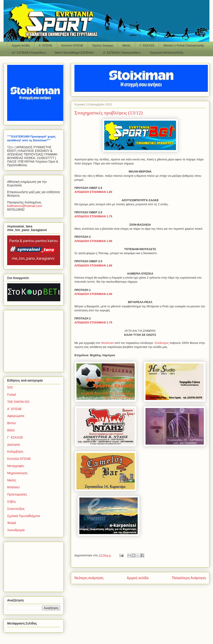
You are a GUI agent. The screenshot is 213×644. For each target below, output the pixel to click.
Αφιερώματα (16, 416)
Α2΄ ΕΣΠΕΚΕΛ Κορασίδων (29, 53)
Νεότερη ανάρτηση (89, 578)
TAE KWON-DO (18, 402)
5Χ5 (10, 387)
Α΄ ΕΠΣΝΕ (46, 45)
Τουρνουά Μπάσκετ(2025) (166, 53)
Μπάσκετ (14, 487)
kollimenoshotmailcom (25, 206)
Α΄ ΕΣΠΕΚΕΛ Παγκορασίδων (122, 53)
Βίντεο (12, 423)
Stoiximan (108, 343)
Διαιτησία (14, 445)
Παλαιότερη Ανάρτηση (189, 578)
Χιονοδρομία (16, 530)
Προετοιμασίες (17, 494)
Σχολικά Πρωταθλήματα (24, 516)
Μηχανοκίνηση (17, 473)
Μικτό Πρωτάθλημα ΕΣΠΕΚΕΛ (74, 53)
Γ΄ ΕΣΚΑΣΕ (147, 45)
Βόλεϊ (11, 430)
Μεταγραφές (16, 466)
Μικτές (127, 45)
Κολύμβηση (15, 452)
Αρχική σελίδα (21, 45)
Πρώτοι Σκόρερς (103, 45)
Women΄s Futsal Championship (184, 45)
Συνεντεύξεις (16, 509)
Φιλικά (12, 523)
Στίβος (12, 502)
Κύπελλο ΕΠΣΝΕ (72, 45)
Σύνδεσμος (162, 343)
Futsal (11, 395)
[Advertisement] (35, 340)
